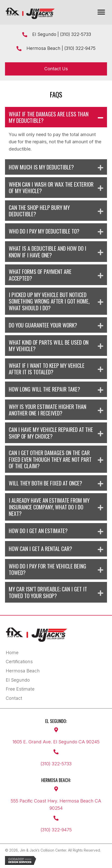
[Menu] (101, 12)
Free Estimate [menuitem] (20, 689)
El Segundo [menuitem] (18, 680)
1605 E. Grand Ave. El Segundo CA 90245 (56, 742)
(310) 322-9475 (80, 48)
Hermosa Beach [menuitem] (23, 671)
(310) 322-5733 (56, 764)
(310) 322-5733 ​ (76, 34)
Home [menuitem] (12, 653)
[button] (56, 117)
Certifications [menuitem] (19, 662)
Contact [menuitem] (14, 698)
